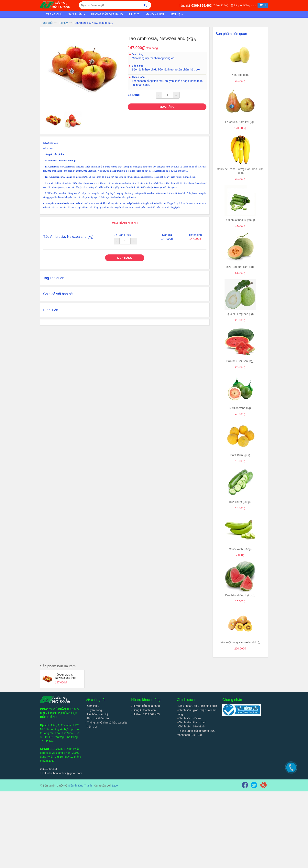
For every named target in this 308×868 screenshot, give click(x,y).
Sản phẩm (77, 14)
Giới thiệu (92, 706)
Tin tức (134, 14)
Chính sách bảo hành (191, 726)
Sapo (115, 786)
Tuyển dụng (94, 710)
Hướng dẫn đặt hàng (107, 14)
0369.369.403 (202, 6)
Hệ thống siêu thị (97, 714)
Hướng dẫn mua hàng (145, 706)
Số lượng (134, 95)
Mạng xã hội (155, 14)
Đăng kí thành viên (143, 710)
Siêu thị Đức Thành (80, 786)
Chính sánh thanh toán (192, 722)
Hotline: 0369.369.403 (145, 714)
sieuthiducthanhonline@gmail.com (61, 773)
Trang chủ (54, 14)
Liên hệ (176, 14)
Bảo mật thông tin (97, 718)
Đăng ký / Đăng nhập (244, 5)
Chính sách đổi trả (189, 718)
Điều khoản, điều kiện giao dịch (197, 706)
